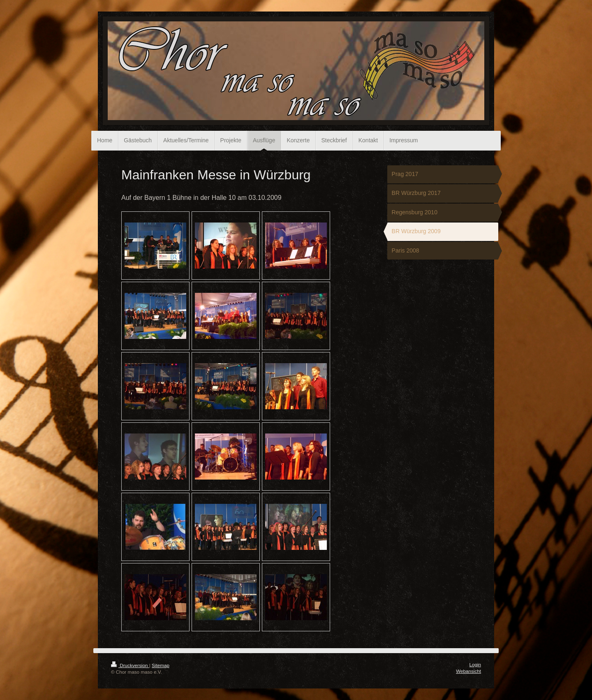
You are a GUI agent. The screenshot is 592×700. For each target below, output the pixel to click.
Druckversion (130, 665)
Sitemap (161, 665)
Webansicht (468, 671)
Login (475, 664)
